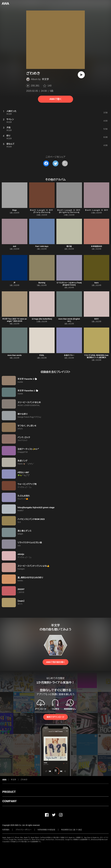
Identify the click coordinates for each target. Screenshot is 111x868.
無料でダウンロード (56, 717)
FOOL (42, 355)
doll (15, 246)
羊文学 (45, 79)
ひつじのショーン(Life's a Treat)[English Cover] (69, 284)
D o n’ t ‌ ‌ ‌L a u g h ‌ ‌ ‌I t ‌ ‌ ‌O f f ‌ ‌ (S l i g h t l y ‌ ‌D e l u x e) (69, 211)
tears (96, 283)
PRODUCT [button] (9, 792)
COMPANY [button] (9, 801)
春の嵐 (69, 246)
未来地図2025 (96, 246)
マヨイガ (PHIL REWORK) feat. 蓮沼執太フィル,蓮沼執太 (97, 356)
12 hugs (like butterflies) (42, 319)
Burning (42, 283)
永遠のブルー (69, 355)
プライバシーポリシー (24, 830)
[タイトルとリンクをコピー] (65, 163)
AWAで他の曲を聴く (56, 662)
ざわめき (24, 780)
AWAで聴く (56, 99)
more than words (15, 355)
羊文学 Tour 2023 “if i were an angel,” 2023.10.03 (15, 320)
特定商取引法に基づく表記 (72, 830)
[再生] (81, 75)
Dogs (14, 210)
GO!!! (96, 319)
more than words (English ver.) (69, 320)
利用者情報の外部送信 (46, 830)
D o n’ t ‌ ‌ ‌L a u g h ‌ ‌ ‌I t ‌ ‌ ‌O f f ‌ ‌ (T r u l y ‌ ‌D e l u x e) (42, 211)
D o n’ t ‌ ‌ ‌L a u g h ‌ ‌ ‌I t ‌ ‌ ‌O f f (97, 210)
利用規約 (6, 830)
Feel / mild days (42, 246)
